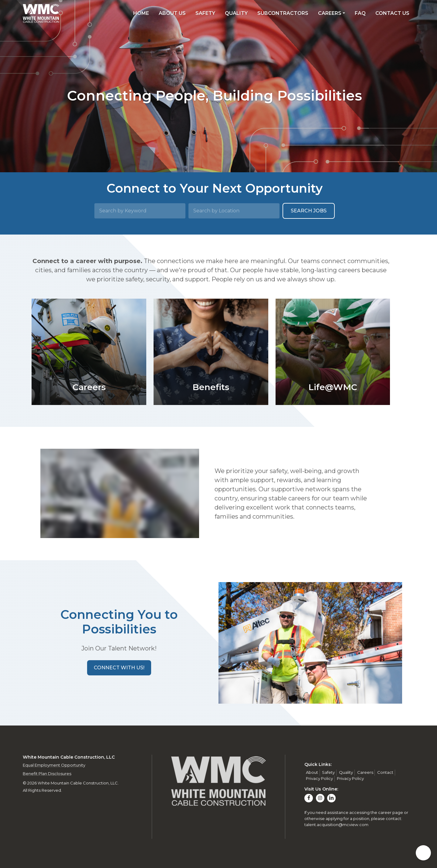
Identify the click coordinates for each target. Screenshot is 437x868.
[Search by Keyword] (140, 211)
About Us (172, 13)
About (312, 772)
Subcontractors (283, 13)
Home (141, 13)
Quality (236, 13)
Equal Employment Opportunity (54, 765)
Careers (330, 13)
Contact (385, 772)
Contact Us (392, 13)
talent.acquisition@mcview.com (336, 825)
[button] (119, 668)
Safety (205, 13)
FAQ (360, 13)
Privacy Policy (319, 778)
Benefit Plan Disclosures (47, 774)
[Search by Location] (234, 211)
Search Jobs (309, 211)
